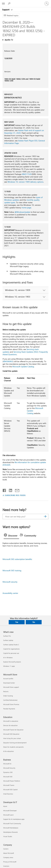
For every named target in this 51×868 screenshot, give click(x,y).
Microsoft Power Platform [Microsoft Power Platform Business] (12, 781)
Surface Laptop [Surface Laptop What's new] (8, 640)
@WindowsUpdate (22, 212)
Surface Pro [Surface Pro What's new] (7, 636)
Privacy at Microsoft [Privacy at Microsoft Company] (10, 862)
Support (6, 10)
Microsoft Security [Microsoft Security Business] (9, 768)
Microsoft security (10, 582)
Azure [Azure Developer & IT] (5, 806)
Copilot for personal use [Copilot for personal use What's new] (11, 653)
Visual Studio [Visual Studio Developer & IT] (8, 836)
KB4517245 (27, 174)
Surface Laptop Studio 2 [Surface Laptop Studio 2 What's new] (11, 645)
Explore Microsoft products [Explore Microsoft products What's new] (12, 662)
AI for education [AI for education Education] (8, 751)
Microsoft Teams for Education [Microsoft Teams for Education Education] (13, 730)
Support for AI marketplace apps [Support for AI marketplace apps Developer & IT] (14, 819)
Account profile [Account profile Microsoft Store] (8, 679)
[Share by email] (16, 490)
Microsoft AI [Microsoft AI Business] (7, 764)
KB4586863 (8, 361)
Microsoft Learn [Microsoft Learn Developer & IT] (8, 815)
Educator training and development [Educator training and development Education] (15, 743)
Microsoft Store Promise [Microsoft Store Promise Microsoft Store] (11, 704)
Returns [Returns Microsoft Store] (6, 691)
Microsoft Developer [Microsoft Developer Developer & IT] (10, 811)
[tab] (11, 536)
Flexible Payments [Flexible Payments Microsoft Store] (9, 709)
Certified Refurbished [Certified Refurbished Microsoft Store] (10, 700)
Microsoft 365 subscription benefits (17, 559)
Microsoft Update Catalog (23, 367)
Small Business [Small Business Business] (8, 794)
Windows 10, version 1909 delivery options (25, 182)
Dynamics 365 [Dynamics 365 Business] (8, 772)
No (34, 622)
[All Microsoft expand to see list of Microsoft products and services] (3, 4)
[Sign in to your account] (47, 4)
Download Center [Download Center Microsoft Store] (9, 683)
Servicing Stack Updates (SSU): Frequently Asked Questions (25, 353)
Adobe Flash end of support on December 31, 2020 (24, 132)
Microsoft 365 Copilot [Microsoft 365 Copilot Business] (10, 790)
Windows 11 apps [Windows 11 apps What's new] (9, 666)
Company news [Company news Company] (8, 857)
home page (26, 208)
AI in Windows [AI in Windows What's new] (8, 658)
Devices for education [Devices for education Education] (10, 725)
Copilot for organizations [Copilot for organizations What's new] (11, 649)
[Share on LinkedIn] (9, 490)
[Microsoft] (25, 2)
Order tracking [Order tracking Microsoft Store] (8, 696)
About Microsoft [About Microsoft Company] (9, 853)
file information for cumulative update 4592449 (24, 464)
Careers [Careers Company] (6, 849)
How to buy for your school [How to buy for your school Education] (12, 738)
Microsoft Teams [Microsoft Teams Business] (9, 785)
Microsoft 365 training (12, 570)
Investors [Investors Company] (6, 866)
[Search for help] (10, 4)
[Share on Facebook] (4, 490)
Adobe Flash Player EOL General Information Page (24, 142)
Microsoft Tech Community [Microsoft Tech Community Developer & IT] (12, 823)
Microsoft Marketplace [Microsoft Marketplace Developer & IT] (11, 828)
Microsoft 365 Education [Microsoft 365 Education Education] (11, 734)
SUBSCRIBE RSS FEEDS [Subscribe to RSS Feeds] (15, 495)
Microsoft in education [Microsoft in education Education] (11, 721)
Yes (17, 622)
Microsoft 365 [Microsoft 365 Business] (8, 777)
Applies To (9, 40)
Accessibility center (10, 593)
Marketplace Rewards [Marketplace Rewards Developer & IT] (10, 832)
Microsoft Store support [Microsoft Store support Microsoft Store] (11, 687)
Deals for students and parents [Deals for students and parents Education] (13, 747)
